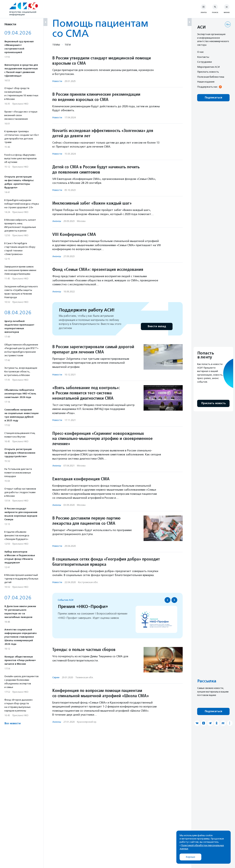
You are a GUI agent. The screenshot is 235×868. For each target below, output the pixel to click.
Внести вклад (157, 326)
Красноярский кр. (87, 722)
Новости (57, 81)
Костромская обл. (88, 582)
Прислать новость (208, 72)
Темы (56, 45)
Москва (81, 221)
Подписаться (213, 98)
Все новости (12, 723)
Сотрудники (204, 62)
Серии (56, 677)
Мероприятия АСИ (208, 67)
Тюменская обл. (84, 677)
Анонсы (57, 221)
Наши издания (206, 82)
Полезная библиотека (211, 77)
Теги (68, 45)
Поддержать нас (207, 87)
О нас (200, 52)
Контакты (203, 57)
